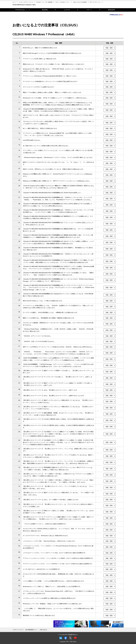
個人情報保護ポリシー (32, 630)
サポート (89, 10)
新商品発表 (111, 10)
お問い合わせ (43, 630)
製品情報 (45, 10)
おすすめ (67, 10)
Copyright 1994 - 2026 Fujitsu (68, 642)
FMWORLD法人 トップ (23, 10)
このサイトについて (18, 630)
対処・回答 (109, 48)
